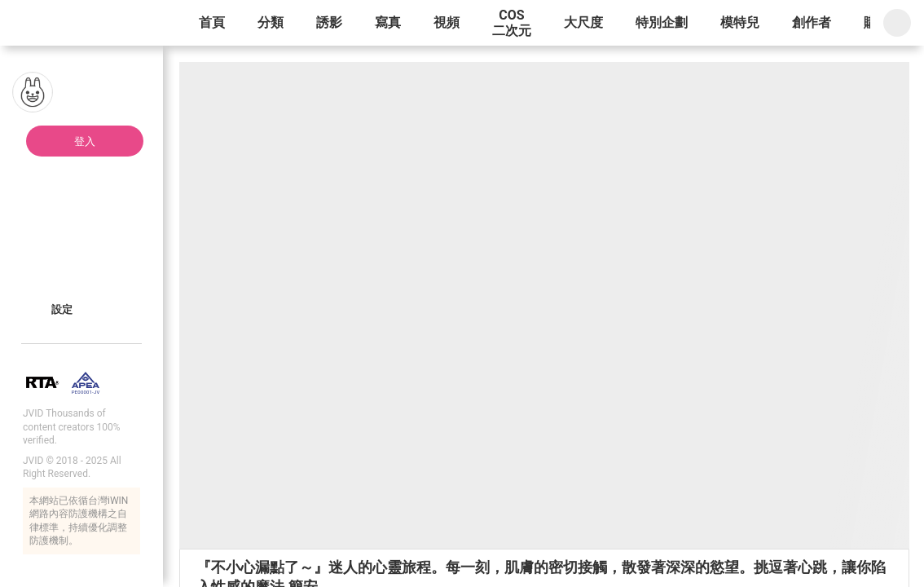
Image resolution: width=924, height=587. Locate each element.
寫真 (388, 22)
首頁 (212, 22)
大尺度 (583, 22)
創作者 (812, 22)
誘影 (329, 22)
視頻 (447, 22)
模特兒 (740, 22)
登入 (85, 141)
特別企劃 (662, 22)
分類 (271, 22)
